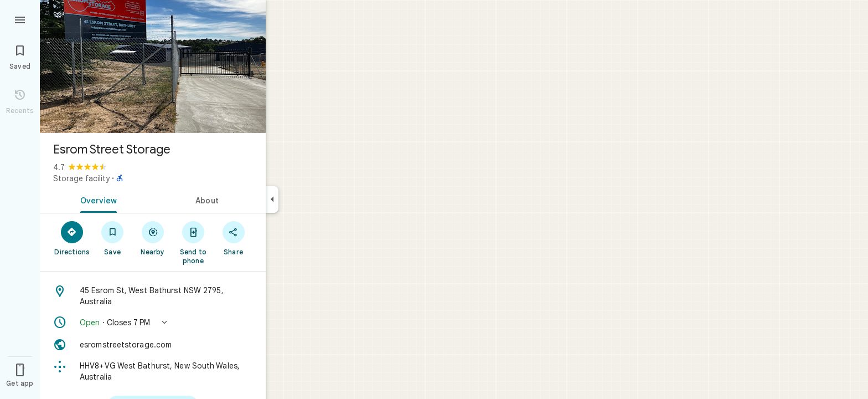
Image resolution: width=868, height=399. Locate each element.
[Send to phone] (193, 242)
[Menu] (20, 19)
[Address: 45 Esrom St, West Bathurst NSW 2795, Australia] (153, 296)
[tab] (96, 199)
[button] (153, 323)
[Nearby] (153, 238)
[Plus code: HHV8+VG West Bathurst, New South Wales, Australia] (153, 371)
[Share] (233, 238)
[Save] (113, 238)
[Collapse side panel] (272, 199)
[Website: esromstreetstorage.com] (153, 345)
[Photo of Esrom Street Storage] (153, 66)
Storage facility (81, 178)
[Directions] (72, 238)
